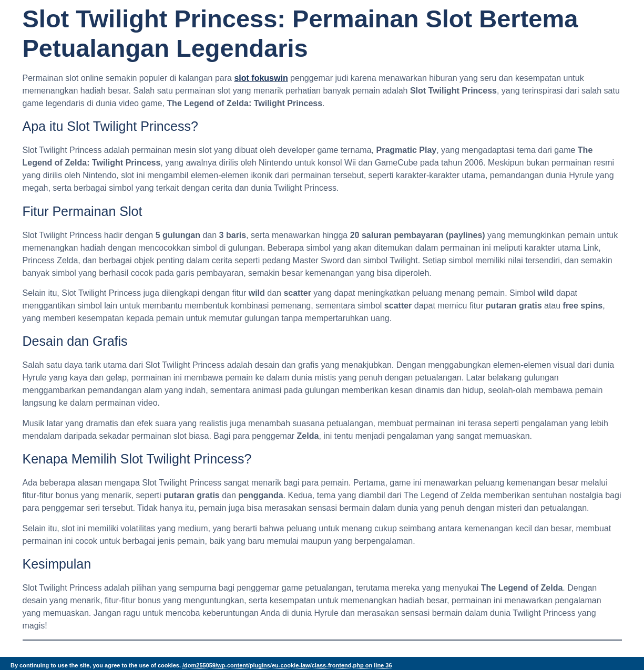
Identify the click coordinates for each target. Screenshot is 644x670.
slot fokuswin (261, 78)
